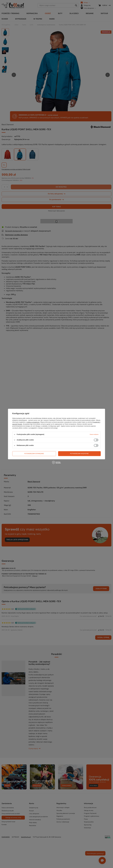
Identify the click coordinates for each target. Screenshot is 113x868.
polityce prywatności (33, 422)
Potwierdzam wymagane (34, 454)
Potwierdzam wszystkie (79, 454)
